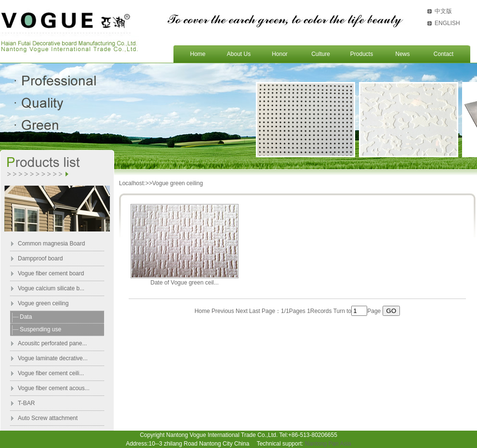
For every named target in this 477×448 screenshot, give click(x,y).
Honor (280, 54)
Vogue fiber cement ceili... (51, 373)
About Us (239, 54)
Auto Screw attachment (48, 418)
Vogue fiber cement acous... (54, 388)
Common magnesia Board (51, 244)
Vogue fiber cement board (51, 273)
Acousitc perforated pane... (52, 343)
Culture (321, 54)
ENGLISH (447, 23)
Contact (444, 54)
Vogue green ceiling (43, 303)
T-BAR (26, 403)
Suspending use (40, 329)
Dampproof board (40, 258)
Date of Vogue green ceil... (184, 283)
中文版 (443, 11)
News (402, 54)
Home (198, 54)
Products (362, 54)
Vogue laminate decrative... (53, 358)
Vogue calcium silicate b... (51, 288)
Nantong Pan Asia (328, 444)
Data (26, 317)
